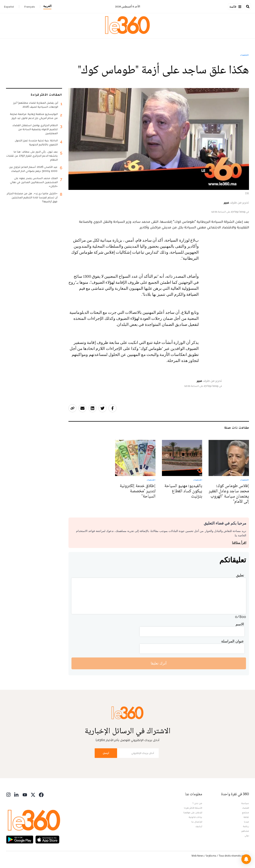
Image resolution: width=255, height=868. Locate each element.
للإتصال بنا (197, 822)
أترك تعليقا (159, 663)
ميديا (246, 822)
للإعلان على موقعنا (193, 812)
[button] (246, 859)
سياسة (245, 803)
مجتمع (245, 812)
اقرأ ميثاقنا (239, 543)
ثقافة (246, 817)
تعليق (240, 575)
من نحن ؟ (197, 803)
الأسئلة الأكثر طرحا (193, 808)
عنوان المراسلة (233, 641)
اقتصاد (245, 55)
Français (30, 7)
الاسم (240, 624)
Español (9, 7)
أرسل (106, 753)
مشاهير (245, 831)
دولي (247, 836)
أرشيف (199, 826)
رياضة (246, 826)
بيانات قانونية (195, 817)
